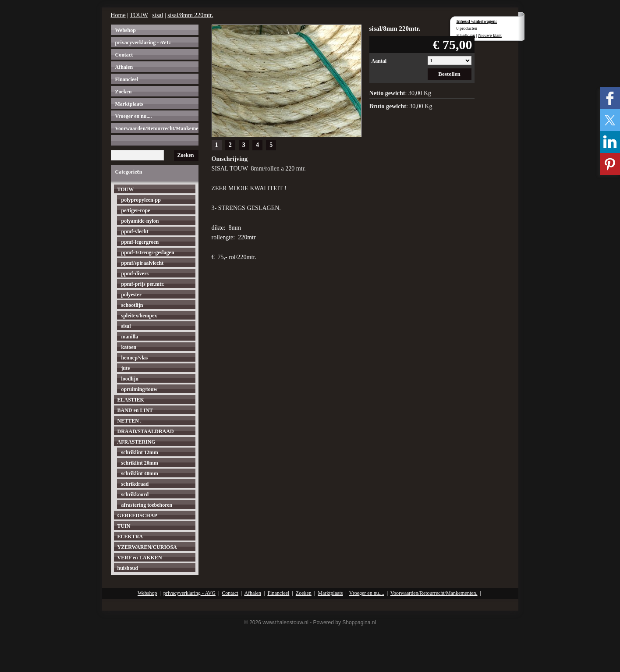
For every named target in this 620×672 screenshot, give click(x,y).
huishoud (128, 568)
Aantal (379, 61)
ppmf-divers (135, 274)
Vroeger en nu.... (134, 116)
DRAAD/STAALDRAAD (146, 431)
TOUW (139, 15)
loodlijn (130, 379)
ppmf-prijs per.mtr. (143, 284)
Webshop (126, 30)
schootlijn (132, 305)
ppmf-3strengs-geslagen (148, 252)
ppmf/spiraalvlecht (143, 263)
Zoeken (124, 92)
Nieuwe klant (490, 35)
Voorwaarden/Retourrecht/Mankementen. (157, 128)
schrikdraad (135, 484)
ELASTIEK (131, 400)
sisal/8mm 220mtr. (190, 15)
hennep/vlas (135, 358)
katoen (129, 347)
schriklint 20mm (140, 463)
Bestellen (449, 74)
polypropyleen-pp (141, 200)
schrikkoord (135, 494)
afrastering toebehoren (147, 505)
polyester (132, 295)
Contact (124, 55)
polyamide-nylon (140, 221)
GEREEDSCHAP (137, 516)
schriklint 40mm (140, 473)
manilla (130, 337)
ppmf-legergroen (140, 242)
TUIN (124, 526)
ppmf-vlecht (135, 231)
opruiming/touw (140, 389)
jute (126, 368)
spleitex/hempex (139, 316)
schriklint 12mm (140, 452)
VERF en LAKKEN (140, 558)
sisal (158, 15)
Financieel (127, 79)
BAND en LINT (135, 410)
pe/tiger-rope (136, 210)
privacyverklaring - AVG (143, 43)
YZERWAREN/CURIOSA (147, 547)
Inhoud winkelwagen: (477, 21)
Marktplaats (129, 104)
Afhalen (124, 67)
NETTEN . (129, 421)
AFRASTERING (136, 442)
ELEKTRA (130, 537)
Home (118, 15)
